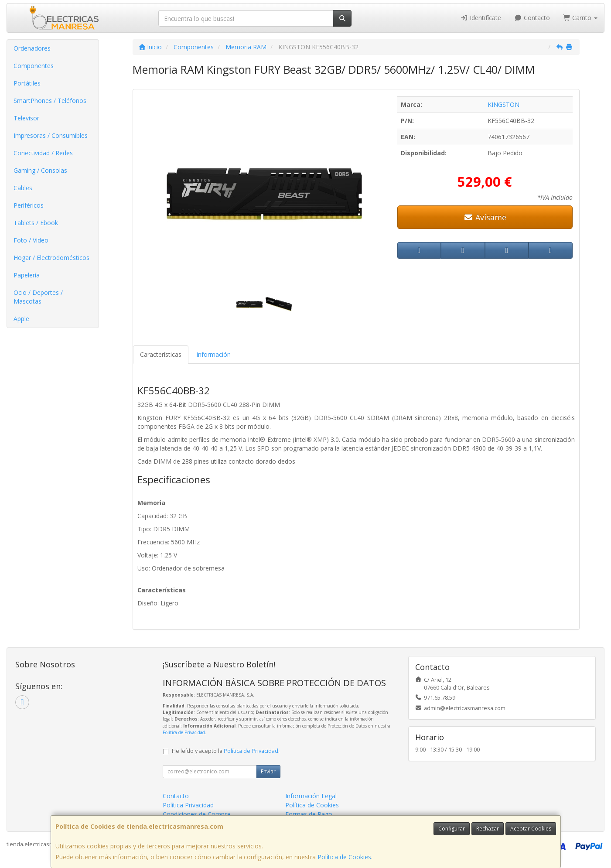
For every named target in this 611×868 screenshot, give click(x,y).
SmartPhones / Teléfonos (50, 101)
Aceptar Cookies (531, 829)
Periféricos (29, 205)
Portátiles (27, 83)
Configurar (452, 829)
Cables (23, 188)
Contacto (532, 18)
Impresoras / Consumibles (51, 135)
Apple (21, 319)
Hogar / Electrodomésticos (51, 258)
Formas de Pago (309, 814)
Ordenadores (32, 48)
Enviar (268, 771)
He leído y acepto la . (226, 751)
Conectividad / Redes (43, 153)
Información (213, 354)
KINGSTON (503, 104)
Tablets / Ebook (36, 223)
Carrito (580, 18)
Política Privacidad (188, 805)
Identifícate (481, 18)
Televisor (26, 118)
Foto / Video (31, 240)
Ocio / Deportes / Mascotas (38, 297)
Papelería (27, 275)
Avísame (485, 217)
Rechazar (488, 829)
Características (161, 354)
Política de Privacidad (184, 732)
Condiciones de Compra (196, 814)
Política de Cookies (344, 857)
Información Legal (311, 796)
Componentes (34, 66)
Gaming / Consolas (40, 170)
